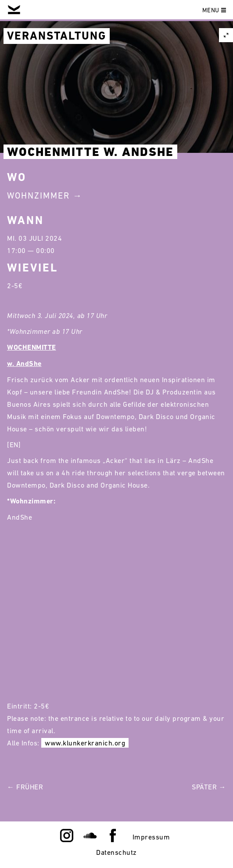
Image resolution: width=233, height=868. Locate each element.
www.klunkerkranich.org (85, 743)
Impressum (151, 837)
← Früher (25, 787)
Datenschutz (117, 852)
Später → (209, 787)
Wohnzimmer (38, 195)
